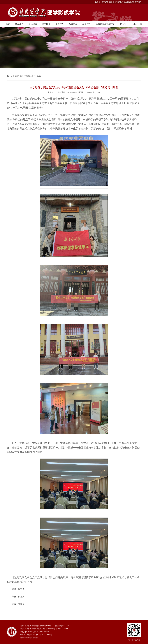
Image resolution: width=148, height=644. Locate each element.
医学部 (112, 2)
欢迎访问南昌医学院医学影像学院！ (128, 2)
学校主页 (138, 24)
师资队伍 (46, 24)
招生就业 (124, 24)
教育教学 (73, 24)
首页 (8, 24)
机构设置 (33, 24)
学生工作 (87, 24)
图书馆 (98, 2)
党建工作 (60, 24)
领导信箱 (105, 2)
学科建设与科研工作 (105, 24)
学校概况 (19, 24)
